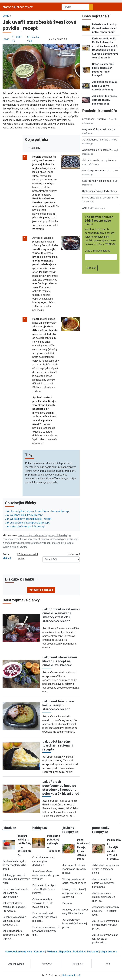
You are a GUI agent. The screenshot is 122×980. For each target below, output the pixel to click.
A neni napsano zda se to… (97, 171)
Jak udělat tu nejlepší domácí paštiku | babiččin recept (105, 100)
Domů (6, 16)
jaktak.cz (9, 828)
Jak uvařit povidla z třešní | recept (24, 515)
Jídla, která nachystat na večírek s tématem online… (105, 869)
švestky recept (32, 539)
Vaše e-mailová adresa (97, 251)
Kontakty (39, 952)
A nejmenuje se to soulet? (96, 150)
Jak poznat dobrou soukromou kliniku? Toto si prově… (16, 935)
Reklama (52, 952)
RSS (108, 964)
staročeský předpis (63, 543)
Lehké (6, 39)
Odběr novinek (16, 964)
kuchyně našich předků (15, 547)
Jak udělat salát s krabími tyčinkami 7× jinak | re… (104, 897)
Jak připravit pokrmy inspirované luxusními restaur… (74, 869)
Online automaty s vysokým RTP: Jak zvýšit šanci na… (43, 903)
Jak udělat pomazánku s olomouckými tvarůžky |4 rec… (106, 925)
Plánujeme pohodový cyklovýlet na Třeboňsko (54, 843)
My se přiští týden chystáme (98, 198)
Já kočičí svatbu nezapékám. (98, 160)
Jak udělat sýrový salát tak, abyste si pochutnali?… (105, 939)
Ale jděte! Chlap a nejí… (95, 129)
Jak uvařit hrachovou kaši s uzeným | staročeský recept (58, 705)
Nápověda (65, 952)
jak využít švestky (58, 535)
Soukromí (93, 952)
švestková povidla (28, 535)
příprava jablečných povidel (56, 539)
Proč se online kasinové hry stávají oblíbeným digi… (46, 931)
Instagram (77, 964)
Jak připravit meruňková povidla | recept (27, 523)
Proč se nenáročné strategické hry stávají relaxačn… (45, 917)
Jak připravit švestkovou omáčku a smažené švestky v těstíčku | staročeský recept (61, 615)
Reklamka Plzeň (71, 975)
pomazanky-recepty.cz (101, 830)
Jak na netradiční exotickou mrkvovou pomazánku (103, 883)
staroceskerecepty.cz (18, 7)
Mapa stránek (109, 952)
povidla (43, 535)
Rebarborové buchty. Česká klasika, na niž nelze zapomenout (105, 28)
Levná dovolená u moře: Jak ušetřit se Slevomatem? (16, 893)
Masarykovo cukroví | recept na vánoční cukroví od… (74, 893)
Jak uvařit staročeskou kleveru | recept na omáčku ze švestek (60, 661)
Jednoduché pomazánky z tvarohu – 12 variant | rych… (106, 911)
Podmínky (79, 952)
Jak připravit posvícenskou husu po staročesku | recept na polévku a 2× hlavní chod (61, 788)
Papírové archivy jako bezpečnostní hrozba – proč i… (15, 865)
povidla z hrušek (22, 543)
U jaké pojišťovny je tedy (96, 191)
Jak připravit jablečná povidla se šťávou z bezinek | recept (37, 511)
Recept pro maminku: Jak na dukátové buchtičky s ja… (14, 921)
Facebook (47, 964)
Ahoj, (85, 208)
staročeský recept (41, 543)
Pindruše (67, 903)
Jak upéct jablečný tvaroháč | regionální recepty (58, 745)
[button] (41, 66)
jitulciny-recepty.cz (70, 830)
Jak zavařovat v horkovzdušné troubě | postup (75, 924)
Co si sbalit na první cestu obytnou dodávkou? (43, 861)
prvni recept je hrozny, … (95, 119)
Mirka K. (7, 558)
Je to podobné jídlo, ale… (96, 140)
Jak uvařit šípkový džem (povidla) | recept (28, 519)
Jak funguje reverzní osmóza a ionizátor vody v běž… (16, 879)
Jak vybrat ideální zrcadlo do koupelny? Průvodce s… (14, 907)
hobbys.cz (40, 828)
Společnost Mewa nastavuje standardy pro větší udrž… (46, 875)
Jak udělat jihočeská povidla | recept (25, 526)
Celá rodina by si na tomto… (97, 181)
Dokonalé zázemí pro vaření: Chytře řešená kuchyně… (44, 889)
